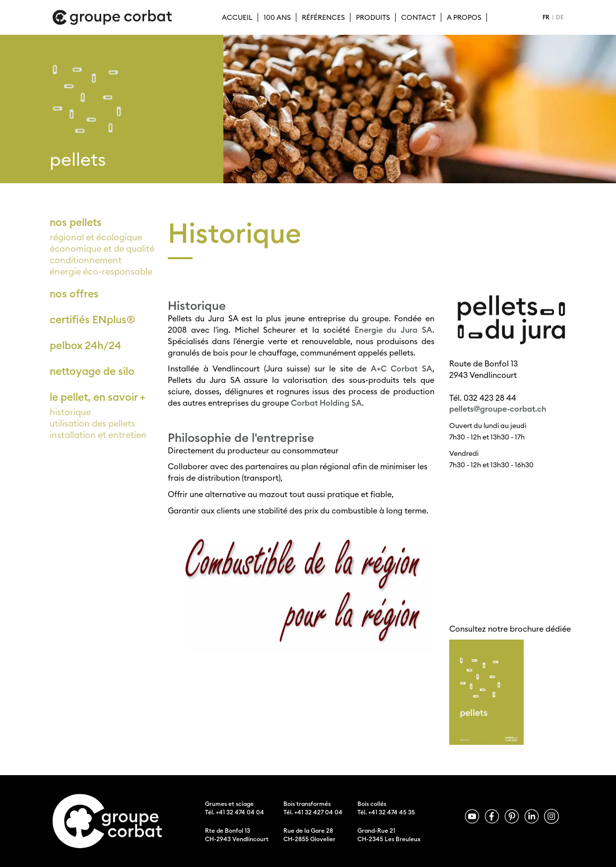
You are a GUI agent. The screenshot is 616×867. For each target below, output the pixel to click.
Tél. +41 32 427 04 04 (313, 812)
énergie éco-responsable (101, 271)
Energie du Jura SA (393, 330)
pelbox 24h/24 (85, 345)
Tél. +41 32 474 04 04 (235, 812)
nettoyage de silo (92, 371)
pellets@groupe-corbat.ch (498, 409)
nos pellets (76, 222)
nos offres (74, 294)
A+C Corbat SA (402, 368)
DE (560, 17)
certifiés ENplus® (92, 320)
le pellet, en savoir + (97, 397)
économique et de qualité (102, 249)
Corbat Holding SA (326, 403)
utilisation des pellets (92, 423)
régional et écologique (96, 237)
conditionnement (86, 260)
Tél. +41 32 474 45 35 (386, 812)
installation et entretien (98, 435)
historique (70, 412)
